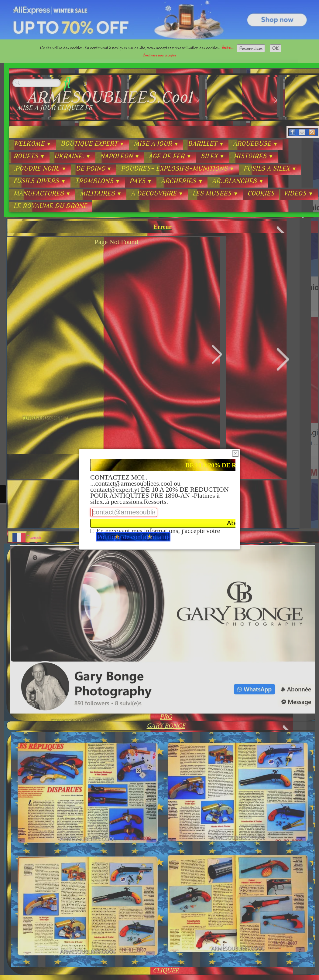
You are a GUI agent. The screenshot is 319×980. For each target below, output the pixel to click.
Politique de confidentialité (133, 537)
